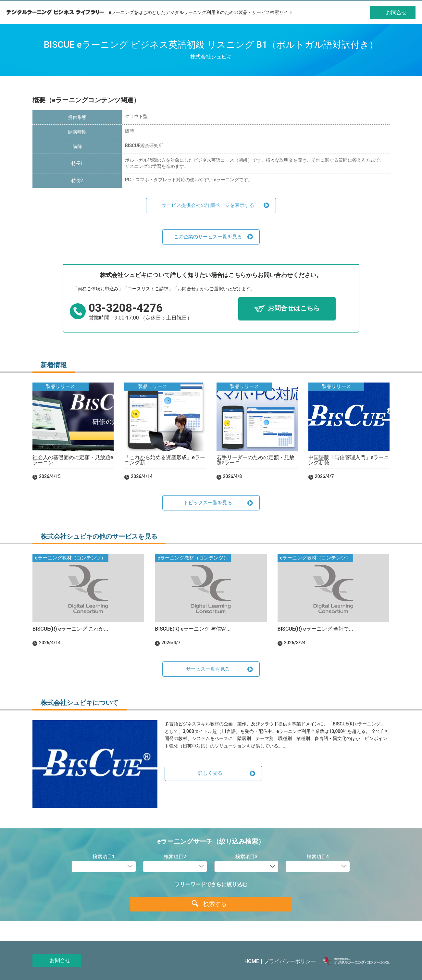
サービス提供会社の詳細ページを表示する (208, 205)
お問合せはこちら (294, 308)
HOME (252, 961)
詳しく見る (210, 773)
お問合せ (60, 960)
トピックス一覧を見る (208, 503)
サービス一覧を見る (208, 669)
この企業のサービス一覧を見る (208, 237)
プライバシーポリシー (290, 961)
